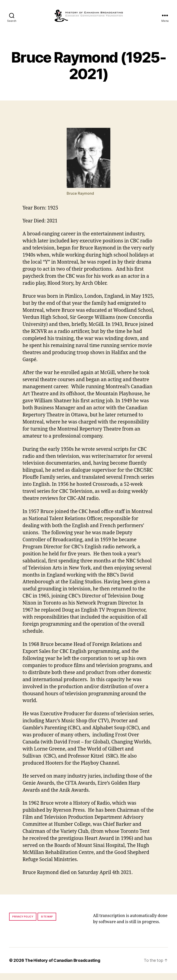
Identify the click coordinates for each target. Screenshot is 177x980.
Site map (47, 923)
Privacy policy (23, 923)
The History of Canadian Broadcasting (62, 967)
